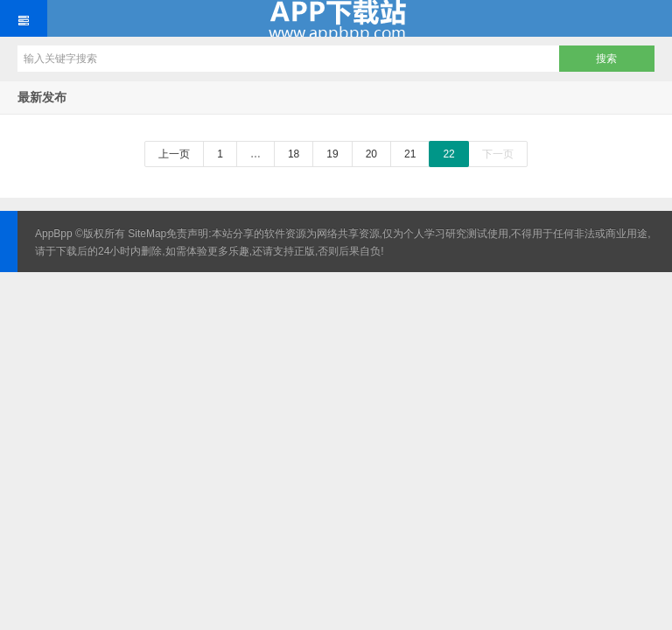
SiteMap (147, 234)
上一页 (174, 154)
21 (410, 154)
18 (294, 154)
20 (371, 154)
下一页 (498, 154)
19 (332, 154)
